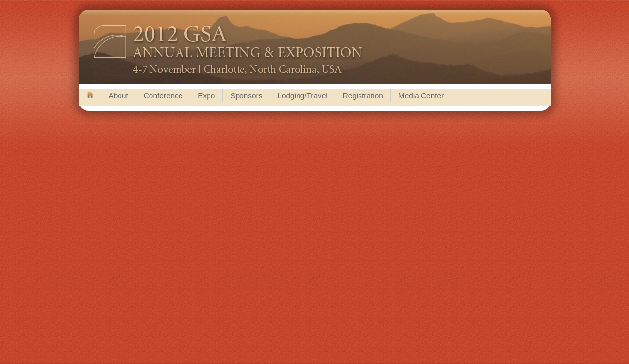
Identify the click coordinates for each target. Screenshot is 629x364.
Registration (363, 96)
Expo (206, 96)
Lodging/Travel (302, 96)
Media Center (421, 96)
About (119, 96)
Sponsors (246, 96)
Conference (163, 96)
